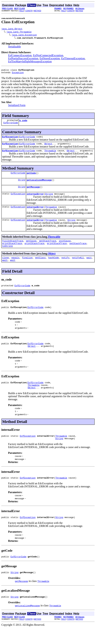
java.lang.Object (12, 29)
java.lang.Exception (24, 35)
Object (48, 147)
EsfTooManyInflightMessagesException (30, 62)
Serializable (15, 47)
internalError (35, 199)
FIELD (22, 11)
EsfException (10, 139)
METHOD (38, 11)
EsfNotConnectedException (48, 56)
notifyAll (78, 266)
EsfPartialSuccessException (23, 59)
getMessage (33, 192)
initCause (65, 248)
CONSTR (29, 11)
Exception (18, 74)
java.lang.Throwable (19, 32)
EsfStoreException (50, 59)
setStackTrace (78, 251)
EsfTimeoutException (73, 59)
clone (5, 266)
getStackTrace (47, 248)
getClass (40, 266)
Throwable (50, 154)
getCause (31, 248)
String (22, 184)
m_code (23, 122)
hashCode (53, 266)
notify (65, 266)
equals (15, 266)
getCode (31, 177)
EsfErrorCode (11, 125)
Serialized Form (17, 107)
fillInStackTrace (13, 248)
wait (89, 266)
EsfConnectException (20, 56)
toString (7, 254)
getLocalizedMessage (39, 184)
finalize (27, 266)
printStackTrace (12, 251)
